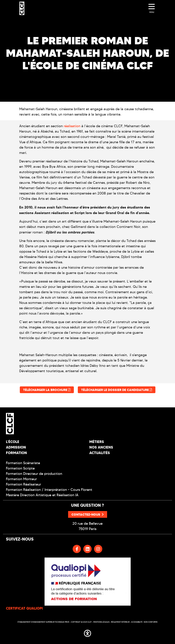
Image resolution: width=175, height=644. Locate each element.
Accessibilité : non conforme (144, 622)
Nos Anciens (101, 447)
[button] (87, 633)
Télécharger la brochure (47, 390)
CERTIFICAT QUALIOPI (24, 608)
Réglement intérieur (120, 622)
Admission (16, 447)
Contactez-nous (88, 514)
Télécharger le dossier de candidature (117, 390)
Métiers (97, 442)
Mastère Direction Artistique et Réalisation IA (42, 495)
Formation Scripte (20, 468)
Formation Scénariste (23, 463)
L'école (13, 442)
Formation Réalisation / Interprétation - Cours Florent (49, 490)
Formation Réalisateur (23, 484)
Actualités (100, 453)
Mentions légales (101, 622)
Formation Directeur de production (34, 474)
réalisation (72, 126)
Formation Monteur (21, 479)
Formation (16, 453)
